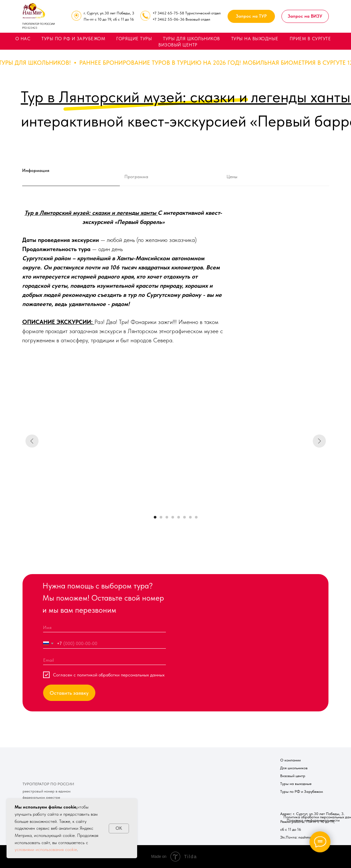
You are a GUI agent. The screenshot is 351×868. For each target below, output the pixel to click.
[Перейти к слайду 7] (190, 517)
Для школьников (294, 768)
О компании (290, 760)
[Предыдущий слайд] (32, 441)
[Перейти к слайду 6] (184, 517)
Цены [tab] (232, 177)
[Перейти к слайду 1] (155, 517)
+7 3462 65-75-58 (168, 13)
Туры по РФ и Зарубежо (300, 791)
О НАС (23, 39)
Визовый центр (293, 776)
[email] (104, 660)
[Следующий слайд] (319, 441)
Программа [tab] (136, 177)
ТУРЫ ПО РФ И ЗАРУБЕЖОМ (73, 39)
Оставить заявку (69, 693)
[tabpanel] (175, 290)
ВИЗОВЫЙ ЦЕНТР (178, 45)
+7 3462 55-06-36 (168, 19)
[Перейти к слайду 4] (173, 517)
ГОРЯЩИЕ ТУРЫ (134, 39)
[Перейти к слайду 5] (179, 517)
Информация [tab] (36, 170)
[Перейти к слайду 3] (167, 517)
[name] (104, 627)
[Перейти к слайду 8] (196, 517)
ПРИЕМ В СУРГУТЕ (310, 39)
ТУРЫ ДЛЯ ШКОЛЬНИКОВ (191, 39)
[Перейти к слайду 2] (161, 517)
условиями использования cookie (46, 849)
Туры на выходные (296, 784)
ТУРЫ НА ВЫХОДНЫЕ (255, 39)
